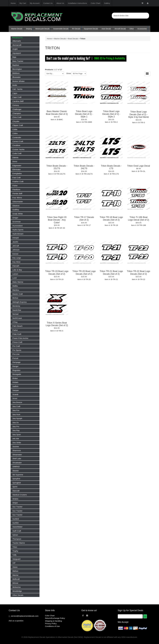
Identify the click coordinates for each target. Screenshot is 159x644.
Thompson (17, 539)
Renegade (17, 374)
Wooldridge (17, 591)
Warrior (15, 575)
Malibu (15, 286)
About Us (60, 3)
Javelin (15, 242)
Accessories (142, 29)
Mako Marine (18, 282)
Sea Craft (16, 406)
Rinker (15, 378)
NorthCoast (17, 318)
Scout (15, 398)
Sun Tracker (17, 507)
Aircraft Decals (120, 29)
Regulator (16, 370)
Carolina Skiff (18, 101)
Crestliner (16, 145)
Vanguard (16, 559)
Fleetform (16, 190)
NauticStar (17, 310)
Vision (15, 567)
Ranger (15, 366)
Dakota (15, 157)
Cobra (15, 133)
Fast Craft (17, 178)
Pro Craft (16, 346)
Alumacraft (17, 45)
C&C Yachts (17, 89)
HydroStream (18, 234)
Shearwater (17, 455)
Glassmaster (18, 202)
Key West (16, 262)
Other (132, 29)
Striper (15, 503)
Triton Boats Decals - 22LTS (57, 167)
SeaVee (16, 447)
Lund (14, 278)
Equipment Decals (91, 29)
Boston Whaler (19, 81)
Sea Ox (16, 423)
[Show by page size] (79, 74)
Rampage (16, 362)
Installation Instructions (77, 3)
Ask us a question (16, 621)
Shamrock (17, 450)
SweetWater (17, 527)
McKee (15, 298)
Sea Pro (16, 426)
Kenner (15, 254)
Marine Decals (17, 29)
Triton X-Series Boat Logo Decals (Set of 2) (57, 324)
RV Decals (76, 29)
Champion (17, 113)
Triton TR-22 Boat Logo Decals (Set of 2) (139, 273)
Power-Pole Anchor (20, 338)
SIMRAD (16, 467)
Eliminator (17, 169)
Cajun (15, 93)
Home (13, 3)
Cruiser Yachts (18, 149)
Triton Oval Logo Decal (139, 166)
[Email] (130, 616)
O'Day (15, 322)
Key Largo (17, 258)
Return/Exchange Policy (55, 618)
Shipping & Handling (54, 621)
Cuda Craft (17, 153)
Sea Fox (16, 410)
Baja (14, 57)
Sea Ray (16, 430)
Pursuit (15, 358)
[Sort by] (55, 74)
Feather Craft (18, 181)
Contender (17, 137)
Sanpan (16, 390)
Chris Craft (17, 117)
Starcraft (16, 491)
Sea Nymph (17, 418)
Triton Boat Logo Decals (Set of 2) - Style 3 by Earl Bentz (139, 114)
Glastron (16, 206)
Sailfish (15, 386)
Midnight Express (20, 302)
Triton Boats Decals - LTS (111, 167)
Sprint (15, 487)
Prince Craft (17, 342)
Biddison (16, 73)
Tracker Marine (19, 543)
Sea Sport (17, 435)
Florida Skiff (17, 194)
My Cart (23, 3)
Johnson (16, 250)
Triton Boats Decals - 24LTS (84, 167)
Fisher (15, 186)
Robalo (15, 382)
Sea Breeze (17, 402)
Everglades (17, 173)
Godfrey (16, 210)
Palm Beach (17, 326)
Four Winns (17, 198)
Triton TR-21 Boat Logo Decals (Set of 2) (111, 273)
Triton (15, 547)
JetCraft (16, 246)
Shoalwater (17, 463)
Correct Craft (18, 141)
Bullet (15, 85)
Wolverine (17, 587)
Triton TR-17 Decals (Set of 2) (84, 219)
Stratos (15, 499)
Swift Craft (17, 531)
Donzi (15, 161)
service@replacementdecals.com (25, 616)
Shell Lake (17, 459)
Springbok (17, 483)
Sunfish (16, 523)
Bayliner (16, 65)
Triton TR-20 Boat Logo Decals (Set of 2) (84, 273)
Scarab (15, 394)
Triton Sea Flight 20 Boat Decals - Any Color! (57, 220)
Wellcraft (16, 579)
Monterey (16, 306)
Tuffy (14, 555)
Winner (15, 583)
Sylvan (15, 535)
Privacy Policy (51, 624)
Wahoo (15, 571)
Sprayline (16, 479)
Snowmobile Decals (61, 29)
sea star (16, 438)
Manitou (16, 290)
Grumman (17, 222)
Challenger (17, 109)
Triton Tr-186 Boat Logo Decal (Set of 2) (139, 219)
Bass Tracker (18, 61)
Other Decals (18, 595)
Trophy (15, 551)
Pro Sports (17, 350)
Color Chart (96, 3)
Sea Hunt (16, 414)
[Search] (130, 16)
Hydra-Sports (18, 230)
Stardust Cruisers (20, 495)
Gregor (15, 218)
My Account (35, 3)
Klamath (16, 266)
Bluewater (17, 77)
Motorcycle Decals (42, 29)
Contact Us (48, 3)
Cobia (15, 129)
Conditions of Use (52, 626)
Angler (15, 49)
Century (16, 105)
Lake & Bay (17, 270)
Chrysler (16, 121)
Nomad (15, 314)
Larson (15, 274)
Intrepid (16, 238)
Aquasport (17, 53)
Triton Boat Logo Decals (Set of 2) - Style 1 (84, 114)
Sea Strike (17, 443)
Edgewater (17, 166)
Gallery (107, 3)
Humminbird (17, 226)
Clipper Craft (18, 125)
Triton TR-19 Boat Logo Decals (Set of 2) (57, 273)
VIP (14, 563)
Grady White (18, 214)
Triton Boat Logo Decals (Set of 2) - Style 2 (111, 114)
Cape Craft (17, 97)
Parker (15, 330)
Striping (29, 29)
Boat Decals (73, 39)
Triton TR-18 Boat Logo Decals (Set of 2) (111, 219)
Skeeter (16, 471)
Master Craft (18, 294)
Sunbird (16, 519)
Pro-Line (16, 354)
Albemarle (17, 41)
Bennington (17, 69)
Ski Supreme (18, 475)
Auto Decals (106, 29)
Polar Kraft (17, 334)
